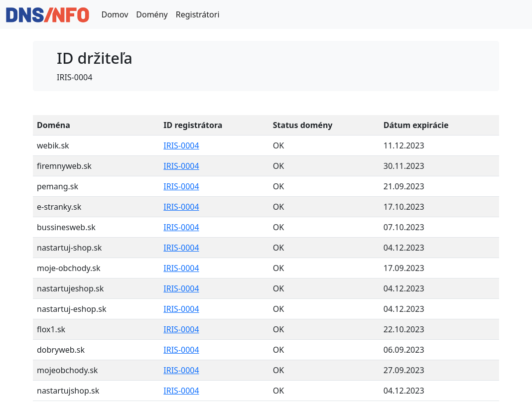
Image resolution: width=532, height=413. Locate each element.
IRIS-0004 (181, 145)
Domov (115, 14)
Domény (152, 14)
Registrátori (198, 14)
